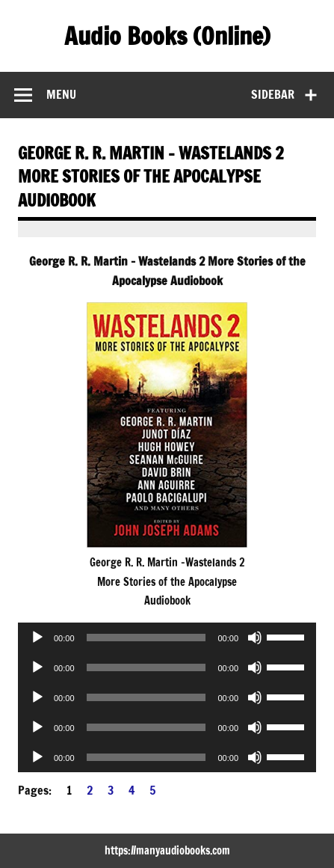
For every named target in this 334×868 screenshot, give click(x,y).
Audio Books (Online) (167, 36)
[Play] (37, 638)
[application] (167, 638)
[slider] (146, 638)
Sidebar (273, 94)
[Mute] (255, 638)
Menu (61, 94)
